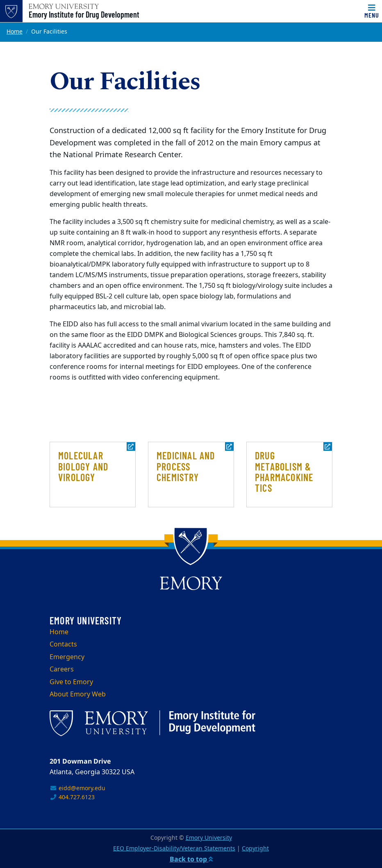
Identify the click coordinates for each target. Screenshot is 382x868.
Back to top (191, 859)
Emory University (209, 838)
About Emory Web (78, 694)
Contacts (63, 644)
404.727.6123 (72, 797)
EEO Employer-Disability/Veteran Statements (174, 849)
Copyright (255, 849)
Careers (62, 669)
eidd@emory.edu (77, 788)
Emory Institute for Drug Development (84, 14)
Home (15, 32)
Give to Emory (71, 682)
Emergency (67, 657)
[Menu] (372, 11)
